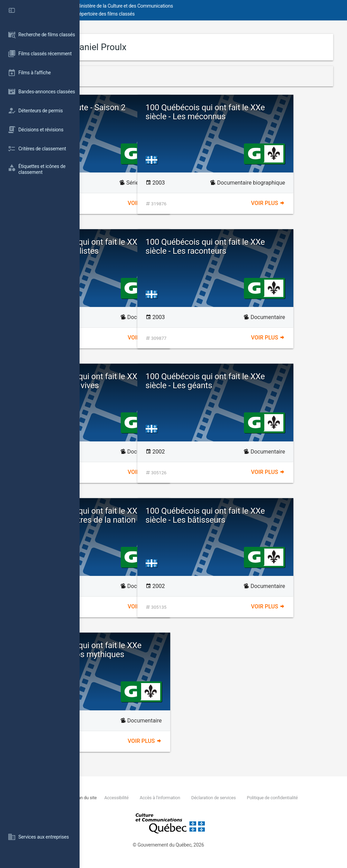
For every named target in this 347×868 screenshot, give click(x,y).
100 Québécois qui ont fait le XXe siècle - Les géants (273, 381)
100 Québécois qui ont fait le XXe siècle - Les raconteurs (273, 251)
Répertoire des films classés (185, 14)
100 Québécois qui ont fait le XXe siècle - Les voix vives (149, 386)
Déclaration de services (284, 798)
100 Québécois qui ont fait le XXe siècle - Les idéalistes (149, 251)
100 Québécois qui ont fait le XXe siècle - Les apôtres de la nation (149, 520)
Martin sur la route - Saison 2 (150, 112)
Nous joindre (129, 798)
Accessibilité (187, 798)
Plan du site (157, 798)
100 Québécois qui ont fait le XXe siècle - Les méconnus (273, 117)
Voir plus (184, 203)
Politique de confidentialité (146, 805)
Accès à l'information (230, 798)
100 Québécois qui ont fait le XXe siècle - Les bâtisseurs (273, 520)
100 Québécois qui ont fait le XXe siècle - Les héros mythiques (149, 655)
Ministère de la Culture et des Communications (204, 6)
